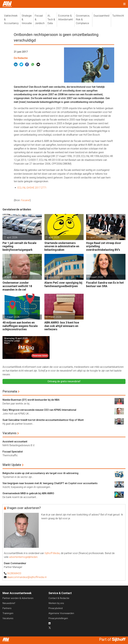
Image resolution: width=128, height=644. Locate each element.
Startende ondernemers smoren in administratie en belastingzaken (62, 246)
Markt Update (12, 465)
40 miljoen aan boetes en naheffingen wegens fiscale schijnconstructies (20, 326)
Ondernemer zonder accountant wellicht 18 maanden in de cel (17, 286)
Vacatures (9, 433)
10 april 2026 (52, 277)
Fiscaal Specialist (13, 452)
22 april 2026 (10, 237)
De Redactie (21, 58)
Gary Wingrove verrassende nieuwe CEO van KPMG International (39, 410)
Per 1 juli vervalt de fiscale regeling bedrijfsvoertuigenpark (19, 246)
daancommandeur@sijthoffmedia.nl (27, 577)
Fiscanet (25, 200)
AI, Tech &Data (51, 19)
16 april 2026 (94, 237)
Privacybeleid (56, 608)
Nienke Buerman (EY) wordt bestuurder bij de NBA (31, 400)
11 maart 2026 (11, 317)
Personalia (10, 391)
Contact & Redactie (59, 598)
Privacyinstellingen (58, 618)
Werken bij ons (56, 603)
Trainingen (8, 613)
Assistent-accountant (15, 442)
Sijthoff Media (52, 553)
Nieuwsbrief (9, 603)
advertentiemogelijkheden (23, 557)
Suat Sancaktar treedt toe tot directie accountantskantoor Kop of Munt (43, 420)
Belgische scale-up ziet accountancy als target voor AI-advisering (40, 473)
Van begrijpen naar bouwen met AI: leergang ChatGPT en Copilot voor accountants (50, 483)
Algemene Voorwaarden (61, 613)
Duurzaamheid (101, 16)
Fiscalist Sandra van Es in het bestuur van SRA (105, 284)
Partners (7, 608)
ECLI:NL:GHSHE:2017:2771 (32, 188)
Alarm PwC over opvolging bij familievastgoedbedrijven (63, 284)
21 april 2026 (52, 237)
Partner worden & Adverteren (18, 598)
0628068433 (14, 573)
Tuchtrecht (118, 16)
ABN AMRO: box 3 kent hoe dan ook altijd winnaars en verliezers (62, 326)
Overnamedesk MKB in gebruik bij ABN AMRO (28, 493)
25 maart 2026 (95, 277)
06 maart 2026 (53, 317)
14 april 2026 (10, 277)
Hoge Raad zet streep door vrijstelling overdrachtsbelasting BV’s (104, 246)
